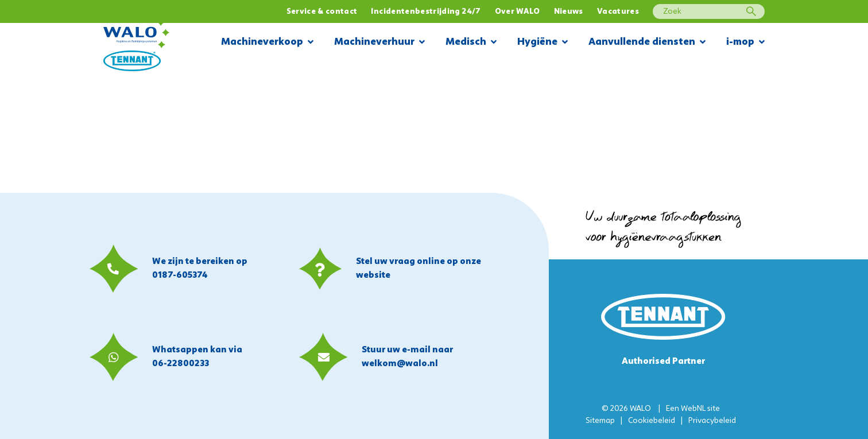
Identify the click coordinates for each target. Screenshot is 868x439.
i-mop (745, 43)
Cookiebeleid (652, 421)
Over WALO (518, 12)
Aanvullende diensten (647, 43)
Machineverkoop (267, 43)
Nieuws (569, 12)
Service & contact (322, 12)
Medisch (471, 43)
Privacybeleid (712, 421)
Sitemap (600, 421)
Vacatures (618, 12)
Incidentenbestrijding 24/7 (426, 12)
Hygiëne (542, 43)
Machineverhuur (379, 43)
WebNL (693, 409)
